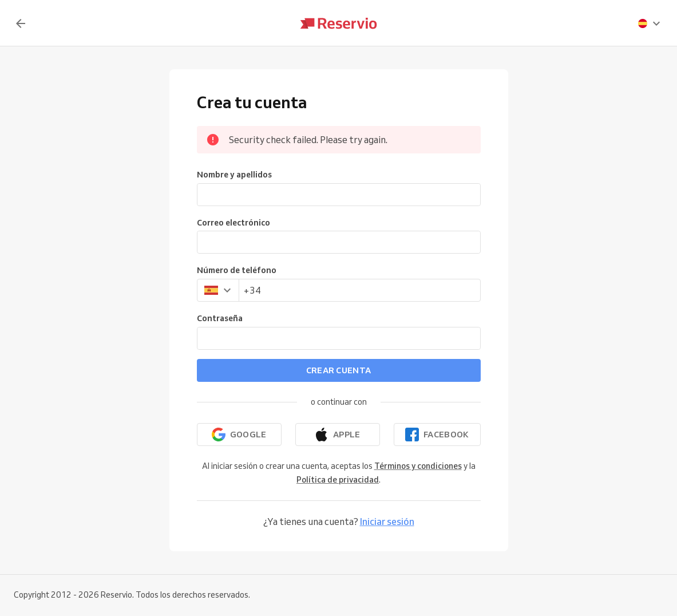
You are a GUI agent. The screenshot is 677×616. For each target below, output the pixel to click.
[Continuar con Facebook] (437, 435)
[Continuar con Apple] (338, 435)
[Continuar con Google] (239, 435)
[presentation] (650, 23)
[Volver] (21, 23)
